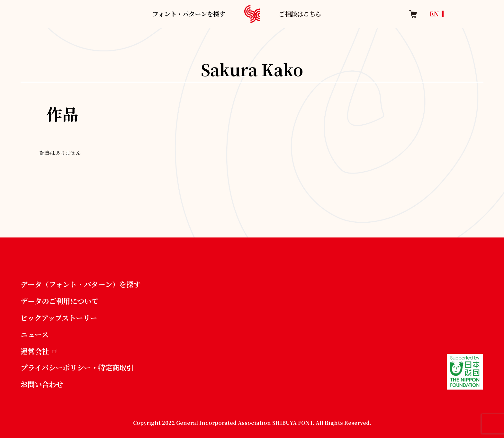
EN (434, 14)
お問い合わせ (42, 384)
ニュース (35, 334)
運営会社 (39, 351)
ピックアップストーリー (59, 317)
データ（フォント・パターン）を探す (81, 284)
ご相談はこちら (300, 14)
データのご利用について (59, 301)
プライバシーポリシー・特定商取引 (77, 367)
